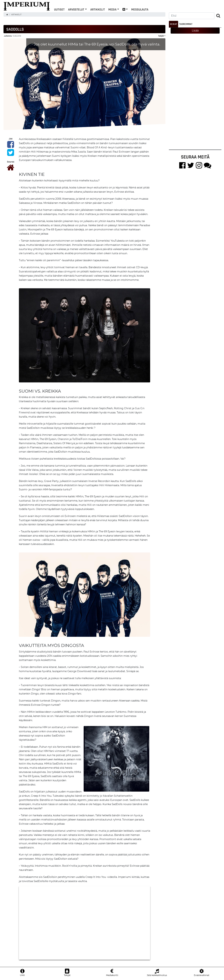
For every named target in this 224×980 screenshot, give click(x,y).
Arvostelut (76, 9)
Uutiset (59, 9)
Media (112, 9)
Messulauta (140, 9)
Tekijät (161, 36)
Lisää (195, 31)
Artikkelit (98, 9)
